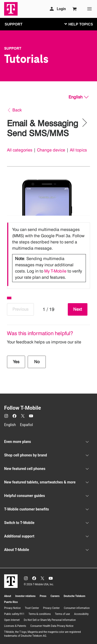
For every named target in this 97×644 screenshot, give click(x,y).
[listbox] (48, 254)
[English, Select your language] (79, 97)
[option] (48, 254)
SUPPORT (14, 24)
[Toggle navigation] (78, 24)
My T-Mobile (55, 271)
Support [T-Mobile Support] (13, 48)
